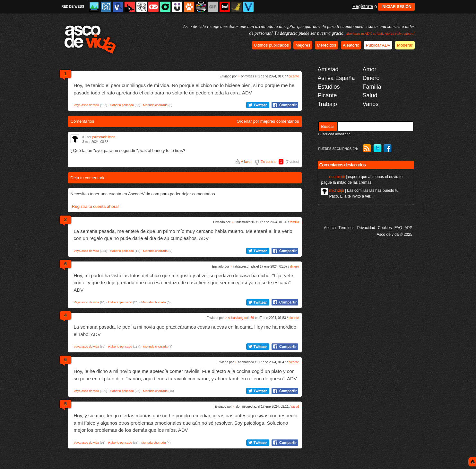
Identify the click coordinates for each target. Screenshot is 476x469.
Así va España (336, 78)
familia (294, 222)
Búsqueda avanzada (334, 134)
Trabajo (327, 104)
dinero (295, 266)
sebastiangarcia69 (241, 318)
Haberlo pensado (122, 105)
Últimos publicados (271, 45)
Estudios (329, 87)
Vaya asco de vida (87, 105)
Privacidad (366, 228)
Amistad (328, 69)
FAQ (398, 228)
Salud (370, 95)
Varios (371, 104)
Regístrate (363, 6)
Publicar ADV (378, 45)
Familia (372, 87)
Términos (346, 228)
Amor (370, 69)
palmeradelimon (104, 137)
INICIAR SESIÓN (396, 7)
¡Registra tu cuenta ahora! (95, 206)
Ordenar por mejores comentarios (268, 121)
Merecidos (326, 45)
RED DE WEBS (73, 7)
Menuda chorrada (155, 105)
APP (408, 228)
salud (295, 407)
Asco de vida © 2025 (395, 234)
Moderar (405, 45)
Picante (327, 95)
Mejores (303, 45)
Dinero (371, 78)
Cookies (385, 228)
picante (294, 76)
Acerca (330, 228)
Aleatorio (351, 45)
